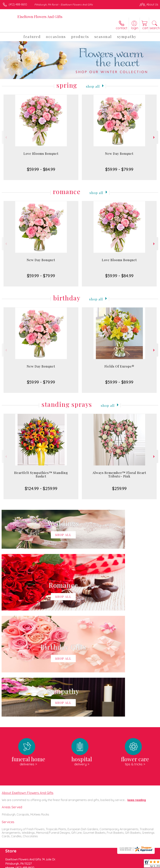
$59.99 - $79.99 (119, 169)
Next (154, 137)
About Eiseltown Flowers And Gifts (28, 687)
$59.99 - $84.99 (41, 169)
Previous (6, 137)
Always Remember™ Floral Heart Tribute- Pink (119, 474)
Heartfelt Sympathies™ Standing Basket (41, 474)
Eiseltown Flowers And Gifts (40, 17)
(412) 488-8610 (18, 4)
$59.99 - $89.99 (119, 382)
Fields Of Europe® (119, 366)
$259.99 (119, 488)
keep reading (137, 694)
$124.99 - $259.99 (41, 488)
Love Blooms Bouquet (41, 154)
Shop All (93, 86)
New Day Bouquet (119, 154)
